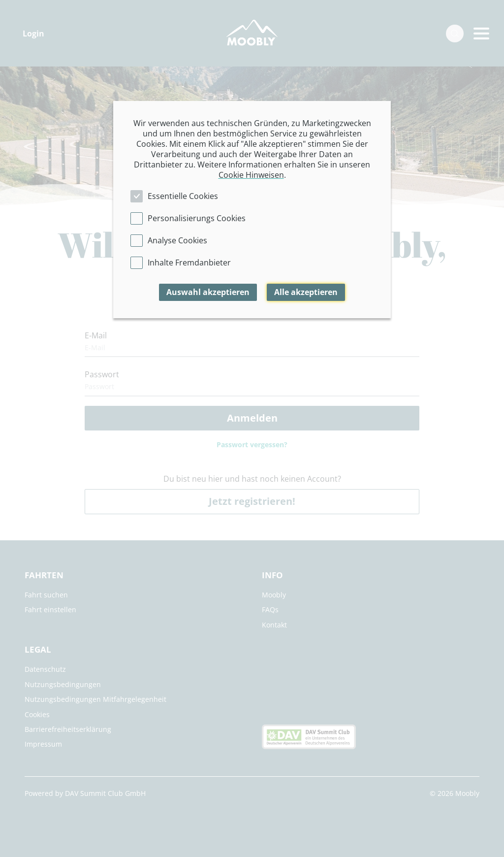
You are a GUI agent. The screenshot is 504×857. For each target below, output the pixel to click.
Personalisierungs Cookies (197, 218)
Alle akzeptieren (306, 292)
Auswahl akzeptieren (208, 292)
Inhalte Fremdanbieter (189, 263)
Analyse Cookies (177, 240)
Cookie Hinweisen (251, 175)
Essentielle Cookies (183, 196)
